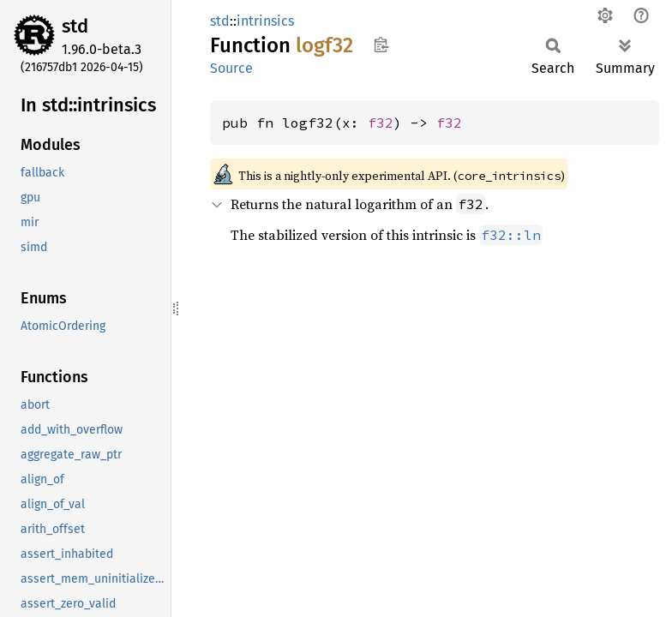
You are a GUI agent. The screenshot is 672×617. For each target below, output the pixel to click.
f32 (381, 123)
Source (231, 68)
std (75, 26)
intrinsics (265, 21)
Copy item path (381, 45)
